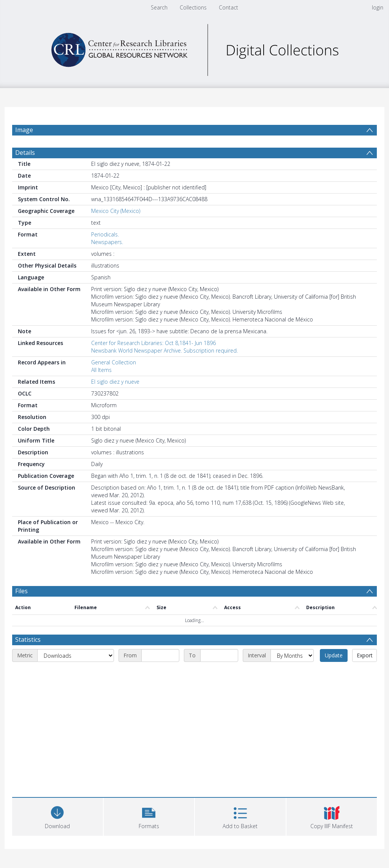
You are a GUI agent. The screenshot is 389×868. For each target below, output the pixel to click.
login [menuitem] (378, 7)
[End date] (219, 655)
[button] (149, 816)
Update (334, 655)
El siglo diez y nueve (115, 382)
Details (25, 153)
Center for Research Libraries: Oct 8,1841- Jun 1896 (153, 343)
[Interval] (292, 655)
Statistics (28, 640)
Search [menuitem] (159, 7)
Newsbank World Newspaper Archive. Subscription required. (164, 351)
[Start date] (160, 655)
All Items (101, 370)
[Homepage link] (194, 48)
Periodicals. (105, 234)
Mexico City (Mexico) (116, 211)
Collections (193, 7)
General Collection (114, 362)
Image (24, 130)
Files (21, 591)
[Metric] (76, 655)
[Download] (58, 816)
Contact (228, 7)
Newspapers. (107, 242)
